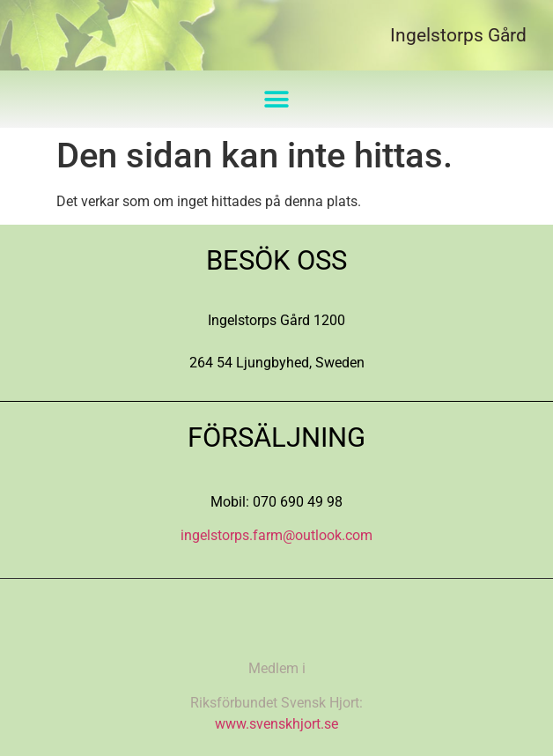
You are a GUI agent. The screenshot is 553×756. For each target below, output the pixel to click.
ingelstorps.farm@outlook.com (276, 535)
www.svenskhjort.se (276, 724)
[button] (277, 99)
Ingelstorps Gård (458, 35)
